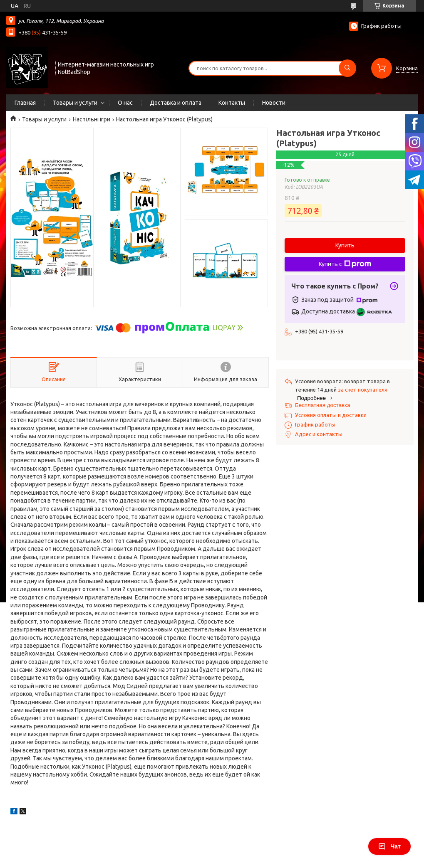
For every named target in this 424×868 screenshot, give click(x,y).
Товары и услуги (75, 103)
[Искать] (347, 68)
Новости (274, 103)
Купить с (345, 264)
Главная (25, 103)
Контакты (232, 103)
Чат (389, 846)
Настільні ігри (92, 119)
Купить (345, 245)
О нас (125, 103)
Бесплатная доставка (323, 405)
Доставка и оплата (176, 103)
